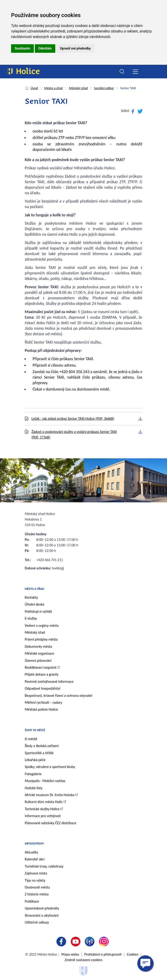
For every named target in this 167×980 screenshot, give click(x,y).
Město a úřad (54, 88)
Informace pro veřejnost (43, 816)
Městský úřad (78, 88)
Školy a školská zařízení (42, 746)
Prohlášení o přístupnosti (103, 954)
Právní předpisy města (41, 639)
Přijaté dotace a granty (42, 674)
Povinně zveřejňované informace (49, 681)
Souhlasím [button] (22, 48)
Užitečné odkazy (37, 922)
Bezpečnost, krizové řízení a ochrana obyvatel (59, 696)
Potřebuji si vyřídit (38, 611)
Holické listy (34, 788)
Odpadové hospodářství (43, 688)
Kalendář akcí (35, 859)
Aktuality (32, 852)
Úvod (34, 88)
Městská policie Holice (41, 709)
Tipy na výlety (35, 880)
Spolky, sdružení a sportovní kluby (50, 767)
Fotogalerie (33, 774)
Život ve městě (35, 730)
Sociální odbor (104, 88)
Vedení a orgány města (42, 625)
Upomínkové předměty (42, 908)
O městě (31, 739)
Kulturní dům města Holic (44, 802)
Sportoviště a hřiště (39, 753)
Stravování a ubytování (42, 915)
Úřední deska (35, 604)
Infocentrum (34, 843)
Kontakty (31, 597)
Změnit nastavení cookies (83, 960)
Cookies (133, 954)
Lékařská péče (35, 760)
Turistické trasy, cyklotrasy (44, 866)
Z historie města (37, 894)
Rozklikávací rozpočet (41, 667)
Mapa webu (70, 954)
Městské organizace (40, 653)
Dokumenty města (39, 646)
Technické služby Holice (42, 809)
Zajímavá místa (36, 873)
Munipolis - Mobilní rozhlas (45, 781)
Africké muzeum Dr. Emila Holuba (50, 795)
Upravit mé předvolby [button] (75, 48)
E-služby (31, 618)
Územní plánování (38, 661)
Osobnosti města (37, 887)
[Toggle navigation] (136, 72)
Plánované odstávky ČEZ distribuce (51, 823)
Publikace (32, 901)
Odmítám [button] (45, 48)
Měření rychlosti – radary (44, 702)
